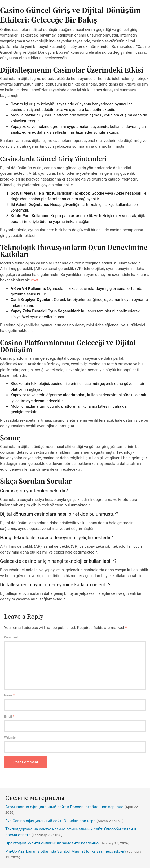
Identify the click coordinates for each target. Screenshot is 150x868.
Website (10, 737)
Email (9, 717)
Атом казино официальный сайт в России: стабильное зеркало (64, 807)
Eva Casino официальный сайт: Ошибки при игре (50, 821)
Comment (11, 637)
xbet (35, 280)
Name (9, 695)
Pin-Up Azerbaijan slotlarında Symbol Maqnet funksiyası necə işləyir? (66, 851)
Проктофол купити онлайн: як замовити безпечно (52, 843)
